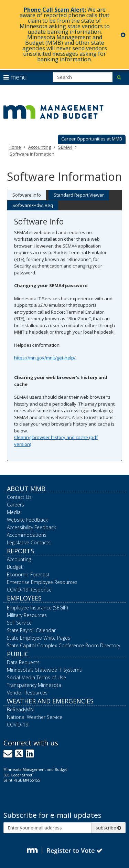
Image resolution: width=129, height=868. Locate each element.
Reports (20, 551)
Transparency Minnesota (34, 685)
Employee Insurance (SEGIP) (37, 608)
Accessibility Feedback (31, 527)
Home (15, 147)
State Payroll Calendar (31, 630)
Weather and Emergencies (50, 701)
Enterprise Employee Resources (42, 582)
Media (14, 512)
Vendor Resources (27, 693)
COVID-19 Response (29, 590)
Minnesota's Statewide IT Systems (44, 670)
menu (15, 77)
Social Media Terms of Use (36, 677)
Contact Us (19, 497)
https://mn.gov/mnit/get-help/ (45, 358)
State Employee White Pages (39, 638)
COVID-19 (18, 725)
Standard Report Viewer (79, 195)
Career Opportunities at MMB (92, 139)
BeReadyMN (20, 709)
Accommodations (27, 535)
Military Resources (27, 615)
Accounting (40, 147)
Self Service (19, 623)
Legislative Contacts (29, 542)
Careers (15, 505)
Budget (15, 567)
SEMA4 (65, 147)
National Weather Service (35, 717)
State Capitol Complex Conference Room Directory (63, 645)
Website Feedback (27, 520)
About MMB (26, 489)
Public (18, 654)
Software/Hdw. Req (33, 205)
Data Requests (23, 662)
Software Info (27, 195)
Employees (24, 598)
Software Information (32, 154)
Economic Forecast (28, 574)
